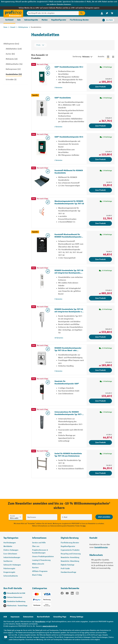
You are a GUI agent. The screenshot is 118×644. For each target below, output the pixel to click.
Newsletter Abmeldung (70, 561)
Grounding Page (60, 617)
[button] (73, 539)
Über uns (36, 546)
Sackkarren (8, 561)
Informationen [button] (39, 538)
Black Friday (37, 575)
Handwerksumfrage (68, 572)
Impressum (15, 617)
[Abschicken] (104, 517)
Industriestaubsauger (12, 557)
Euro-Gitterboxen (10, 554)
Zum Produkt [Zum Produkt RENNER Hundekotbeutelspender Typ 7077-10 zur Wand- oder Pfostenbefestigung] (100, 370)
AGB (5, 617)
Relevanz (88, 57)
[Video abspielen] (48, 73)
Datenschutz (28, 617)
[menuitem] (102, 13)
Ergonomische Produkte (70, 550)
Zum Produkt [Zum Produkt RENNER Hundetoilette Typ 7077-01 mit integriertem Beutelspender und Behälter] (100, 337)
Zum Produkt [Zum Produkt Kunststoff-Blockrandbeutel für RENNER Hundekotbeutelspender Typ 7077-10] (100, 259)
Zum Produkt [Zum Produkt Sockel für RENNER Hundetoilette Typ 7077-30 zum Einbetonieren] (100, 473)
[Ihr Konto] (102, 13)
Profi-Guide (65, 569)
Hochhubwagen (10, 543)
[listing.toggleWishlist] (48, 68)
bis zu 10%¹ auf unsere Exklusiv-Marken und (48, 8)
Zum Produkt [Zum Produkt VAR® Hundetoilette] (100, 126)
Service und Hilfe (39, 543)
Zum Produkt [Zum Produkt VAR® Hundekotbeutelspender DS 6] (100, 159)
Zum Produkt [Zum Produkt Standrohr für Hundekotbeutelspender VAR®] (100, 401)
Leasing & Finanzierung (41, 560)
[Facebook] (62, 594)
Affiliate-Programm (40, 571)
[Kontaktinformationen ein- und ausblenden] (6, 638)
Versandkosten (40, 622)
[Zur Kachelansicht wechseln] (113, 57)
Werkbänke (8, 546)
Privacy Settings (77, 617)
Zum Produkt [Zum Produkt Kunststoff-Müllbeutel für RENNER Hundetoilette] (100, 190)
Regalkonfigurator (68, 546)
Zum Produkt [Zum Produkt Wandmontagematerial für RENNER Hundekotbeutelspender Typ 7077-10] (100, 223)
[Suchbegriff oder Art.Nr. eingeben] (53, 13)
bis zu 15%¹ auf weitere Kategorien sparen (83, 8)
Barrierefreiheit (43, 617)
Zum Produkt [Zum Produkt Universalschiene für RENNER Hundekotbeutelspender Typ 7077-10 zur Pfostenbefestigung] (100, 442)
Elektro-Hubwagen (11, 550)
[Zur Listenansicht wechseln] (108, 57)
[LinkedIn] (72, 594)
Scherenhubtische (11, 576)
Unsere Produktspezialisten (43, 557)
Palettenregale (9, 569)
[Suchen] (82, 13)
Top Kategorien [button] (11, 538)
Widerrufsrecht (38, 564)
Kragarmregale (9, 572)
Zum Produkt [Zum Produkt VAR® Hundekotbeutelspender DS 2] (100, 87)
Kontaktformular (101, 547)
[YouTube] (67, 594)
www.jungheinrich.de (50, 626)
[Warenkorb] (112, 13)
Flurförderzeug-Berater (70, 543)
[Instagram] (77, 594)
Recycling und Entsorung (71, 554)
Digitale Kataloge (68, 565)
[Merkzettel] (107, 13)
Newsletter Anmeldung (70, 557)
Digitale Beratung (70, 538)
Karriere (35, 568)
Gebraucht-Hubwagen (12, 565)
